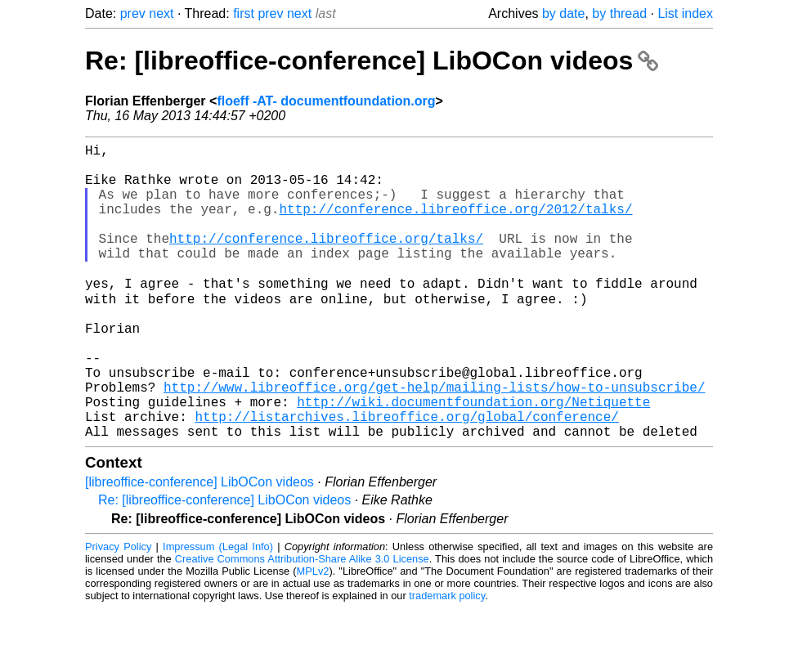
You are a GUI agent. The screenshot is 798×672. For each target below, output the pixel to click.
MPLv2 (313, 635)
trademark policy (447, 659)
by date (563, 13)
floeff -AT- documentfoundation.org (326, 101)
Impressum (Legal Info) (218, 610)
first (244, 13)
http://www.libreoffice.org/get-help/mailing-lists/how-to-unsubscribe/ (434, 441)
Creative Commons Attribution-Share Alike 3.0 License (302, 623)
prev (133, 13)
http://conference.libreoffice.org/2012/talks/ (455, 225)
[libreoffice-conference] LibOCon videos (199, 546)
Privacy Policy (118, 610)
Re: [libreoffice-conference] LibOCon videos (372, 60)
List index (685, 13)
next (161, 13)
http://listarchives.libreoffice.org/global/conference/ (406, 477)
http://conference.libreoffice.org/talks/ (326, 261)
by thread (619, 13)
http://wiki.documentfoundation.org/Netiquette (473, 459)
